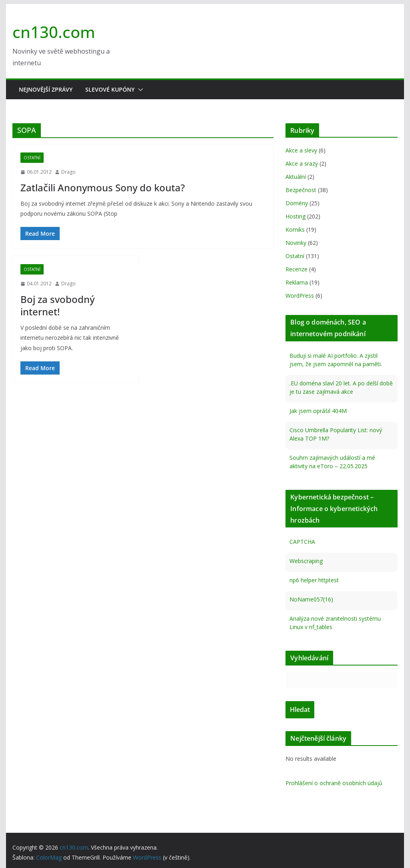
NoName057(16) (311, 599)
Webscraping (306, 561)
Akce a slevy (301, 150)
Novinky (296, 243)
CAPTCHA (302, 542)
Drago (68, 172)
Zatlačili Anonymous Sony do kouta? (103, 187)
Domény (297, 203)
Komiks (295, 230)
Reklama (297, 282)
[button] (139, 90)
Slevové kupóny (110, 89)
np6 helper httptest (314, 580)
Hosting (295, 216)
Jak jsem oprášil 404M (318, 411)
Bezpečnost (301, 190)
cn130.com (54, 32)
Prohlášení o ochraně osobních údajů (334, 783)
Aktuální (296, 177)
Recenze (296, 269)
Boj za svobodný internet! (57, 305)
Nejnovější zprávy (46, 89)
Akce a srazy (302, 163)
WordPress (300, 296)
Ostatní (32, 158)
